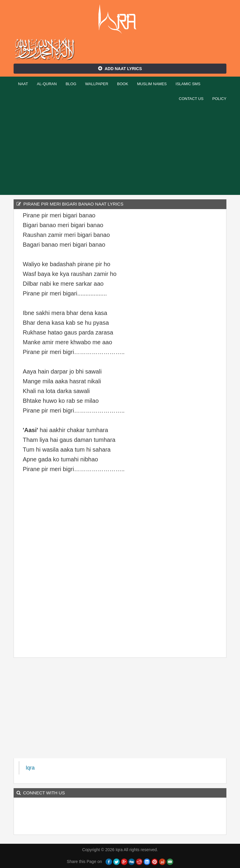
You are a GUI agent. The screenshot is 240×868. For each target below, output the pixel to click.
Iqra (120, 19)
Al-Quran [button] (47, 84)
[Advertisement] (120, 151)
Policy (219, 99)
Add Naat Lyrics (120, 69)
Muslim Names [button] (152, 84)
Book (123, 84)
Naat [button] (23, 84)
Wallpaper (97, 84)
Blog (71, 84)
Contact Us (191, 99)
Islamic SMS (188, 84)
